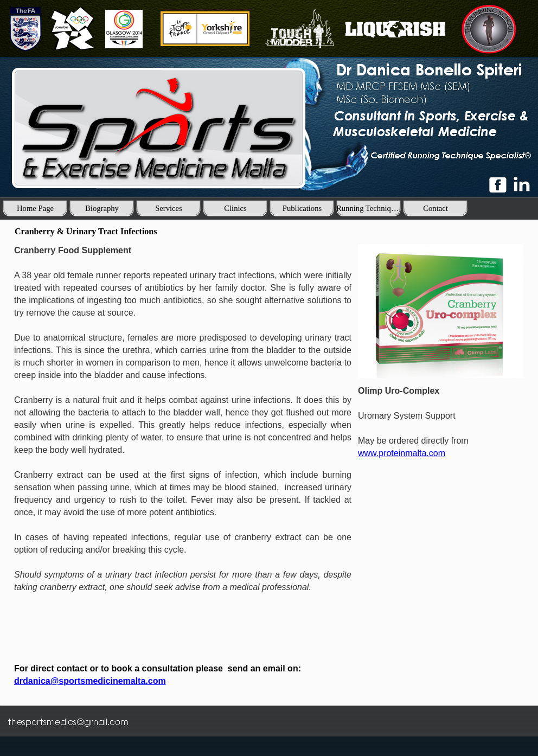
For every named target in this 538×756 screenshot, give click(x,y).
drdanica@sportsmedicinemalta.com (90, 681)
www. (402, 453)
